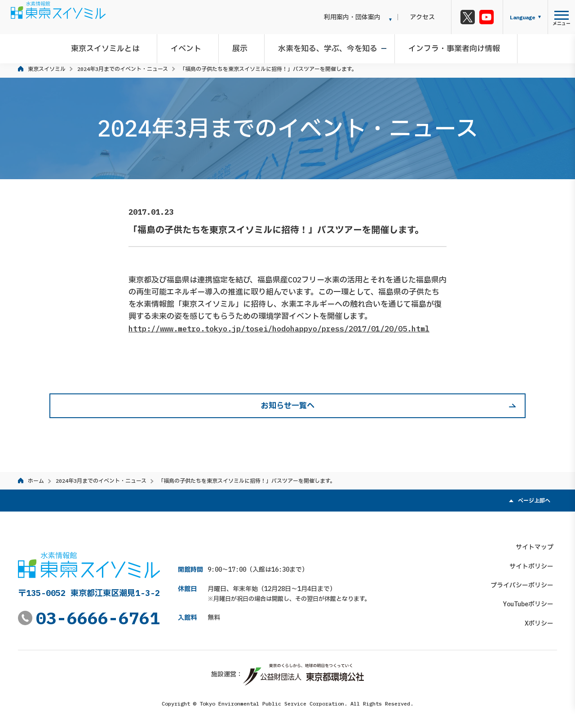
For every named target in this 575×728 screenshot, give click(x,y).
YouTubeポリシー (532, 601)
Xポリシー (543, 620)
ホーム (36, 481)
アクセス (429, 17)
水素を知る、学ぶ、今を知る (326, 47)
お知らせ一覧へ (288, 406)
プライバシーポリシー (526, 582)
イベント (191, 47)
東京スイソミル (47, 69)
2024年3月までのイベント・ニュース (123, 69)
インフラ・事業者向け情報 (449, 47)
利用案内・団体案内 (366, 17)
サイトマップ (538, 543)
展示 (242, 47)
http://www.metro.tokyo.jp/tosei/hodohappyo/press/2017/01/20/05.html (279, 329)
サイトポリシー (535, 563)
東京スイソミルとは (114, 47)
